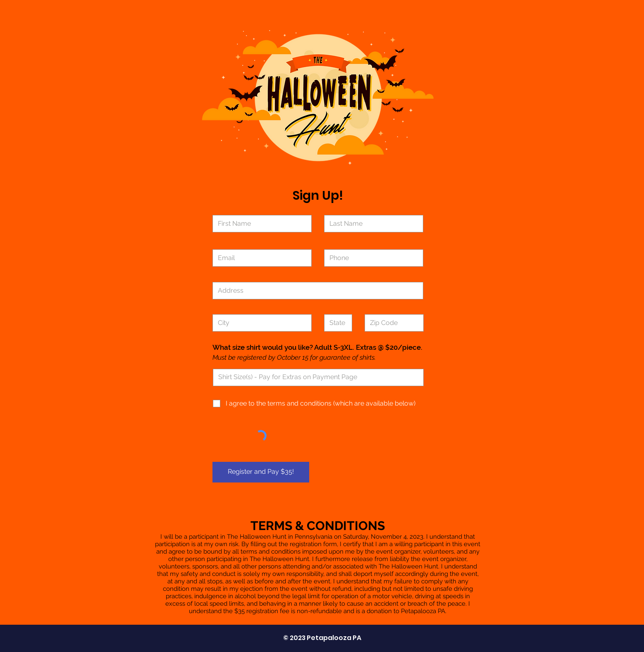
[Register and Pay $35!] (261, 472)
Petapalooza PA (334, 638)
